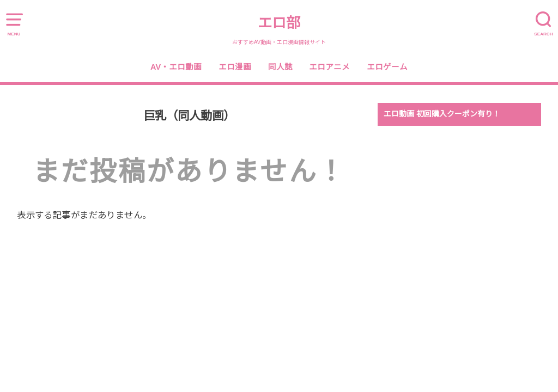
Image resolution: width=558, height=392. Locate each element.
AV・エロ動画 (176, 67)
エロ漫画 (235, 67)
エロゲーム (387, 67)
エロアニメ (329, 67)
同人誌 (280, 67)
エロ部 (279, 23)
